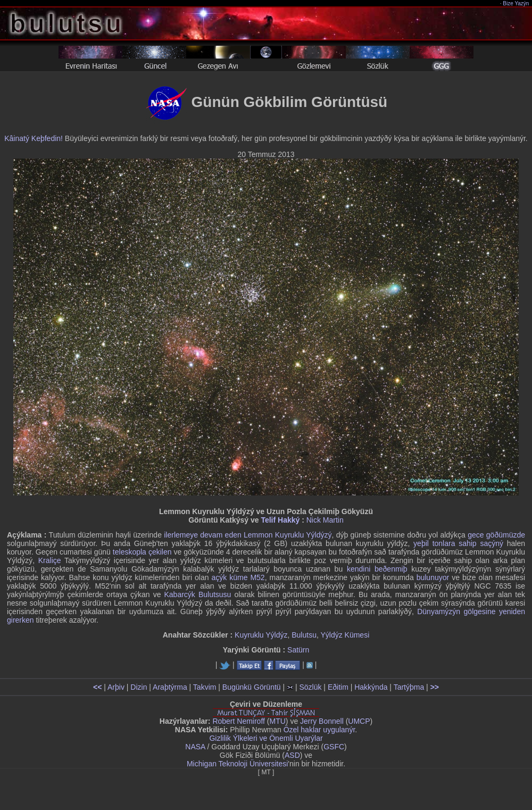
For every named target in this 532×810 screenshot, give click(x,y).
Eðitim (338, 687)
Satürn (298, 650)
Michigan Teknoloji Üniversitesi (237, 764)
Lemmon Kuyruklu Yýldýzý (288, 535)
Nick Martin (325, 520)
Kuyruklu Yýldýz (261, 635)
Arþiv (116, 687)
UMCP (359, 721)
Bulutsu (304, 635)
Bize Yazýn (516, 3)
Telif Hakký (280, 520)
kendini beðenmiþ (377, 569)
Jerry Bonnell (322, 721)
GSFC (334, 747)
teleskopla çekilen (142, 552)
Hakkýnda (371, 687)
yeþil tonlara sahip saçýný (458, 543)
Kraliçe (50, 560)
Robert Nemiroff (239, 721)
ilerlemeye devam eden (203, 535)
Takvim (205, 687)
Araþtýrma (170, 687)
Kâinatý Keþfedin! (34, 138)
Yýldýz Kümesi (345, 635)
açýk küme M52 (238, 577)
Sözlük (310, 687)
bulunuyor (433, 577)
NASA (195, 747)
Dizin (139, 687)
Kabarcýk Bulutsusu (198, 594)
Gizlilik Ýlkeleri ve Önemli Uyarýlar (266, 738)
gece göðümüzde (496, 535)
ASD (292, 755)
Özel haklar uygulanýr (319, 730)
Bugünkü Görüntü (252, 687)
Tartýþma (409, 687)
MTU (278, 721)
